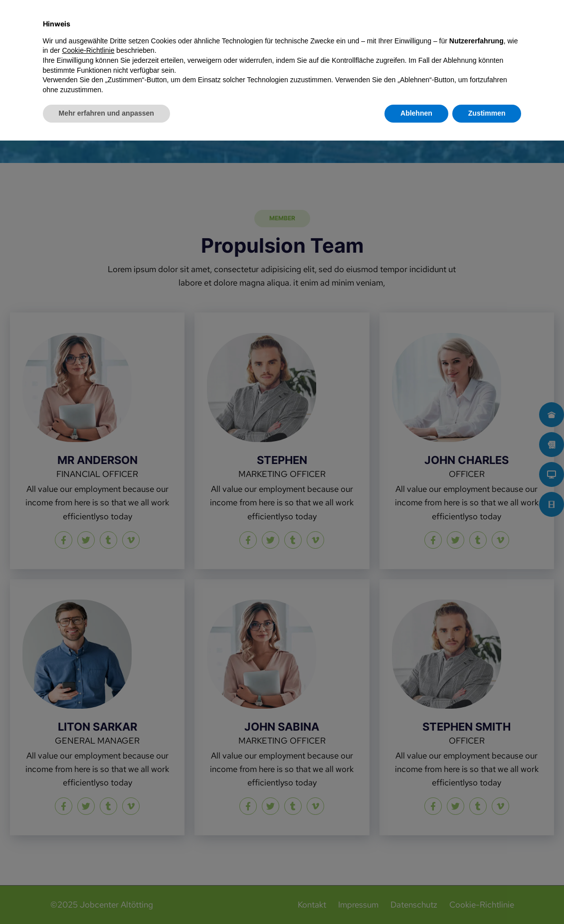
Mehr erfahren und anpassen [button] (106, 897)
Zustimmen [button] (487, 897)
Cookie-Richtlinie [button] (88, 834)
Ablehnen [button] (416, 897)
